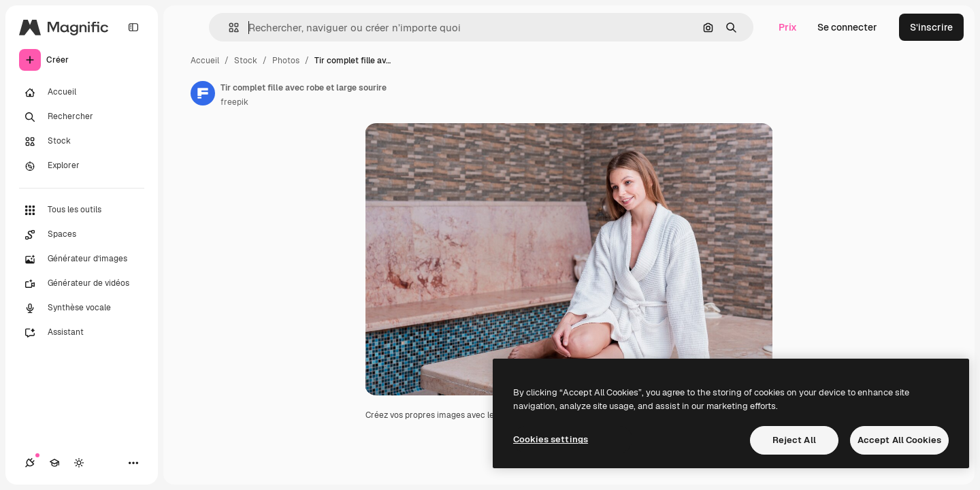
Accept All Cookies (899, 440)
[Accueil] (82, 93)
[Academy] (54, 463)
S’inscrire (931, 27)
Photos (286, 61)
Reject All (794, 440)
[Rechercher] (82, 117)
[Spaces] (82, 235)
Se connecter (847, 27)
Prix (788, 27)
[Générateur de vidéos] (82, 284)
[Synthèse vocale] (82, 308)
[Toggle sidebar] (133, 27)
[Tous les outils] (82, 210)
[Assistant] (82, 333)
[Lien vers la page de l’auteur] (203, 93)
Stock (246, 61)
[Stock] (82, 142)
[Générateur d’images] (82, 259)
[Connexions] (30, 463)
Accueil (205, 61)
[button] (228, 28)
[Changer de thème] (79, 463)
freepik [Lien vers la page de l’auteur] (234, 102)
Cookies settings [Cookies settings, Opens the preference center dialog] (551, 439)
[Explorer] (82, 166)
